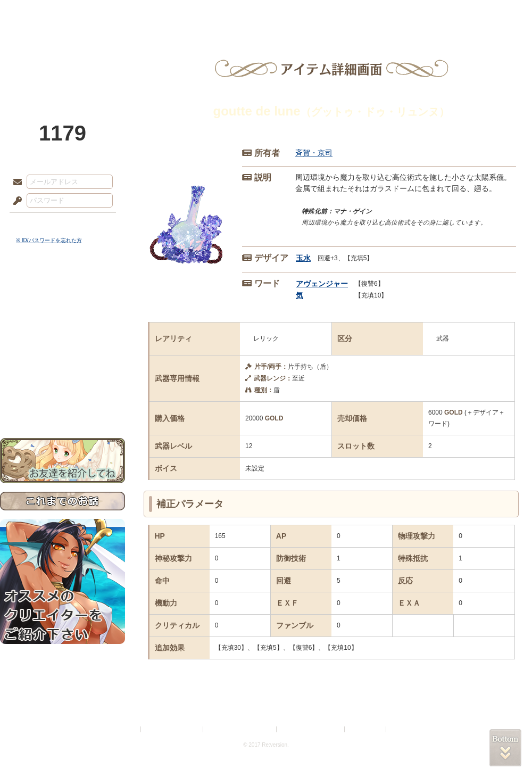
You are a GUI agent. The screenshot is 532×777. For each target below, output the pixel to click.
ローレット (190, 13)
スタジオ (342, 13)
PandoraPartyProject (63, 59)
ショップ (417, 13)
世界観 (63, 290)
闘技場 (493, 13)
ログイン (37, 223)
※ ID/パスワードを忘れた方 (49, 240)
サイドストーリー (63, 309)
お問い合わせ (63, 405)
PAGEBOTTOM (505, 748)
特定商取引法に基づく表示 (240, 729)
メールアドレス (15, 183)
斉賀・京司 (314, 153)
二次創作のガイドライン (311, 729)
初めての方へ (63, 386)
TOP (39, 13)
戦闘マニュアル (63, 370)
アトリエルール (63, 357)
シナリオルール (63, 344)
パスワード (15, 201)
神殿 (115, 13)
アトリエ (266, 13)
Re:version (404, 729)
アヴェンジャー (322, 284)
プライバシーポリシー (172, 729)
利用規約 (126, 729)
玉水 (303, 258)
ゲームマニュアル (63, 328)
